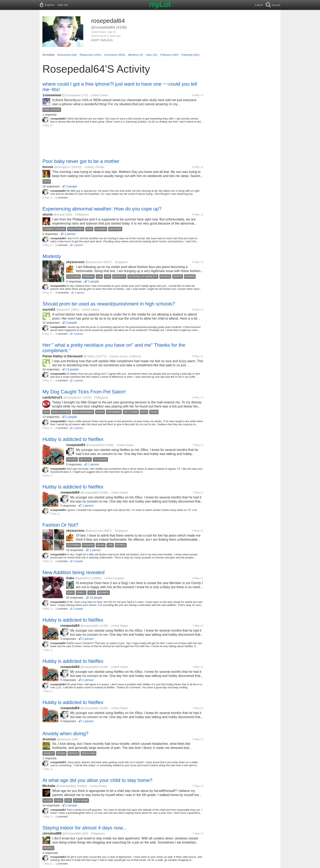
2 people (94, 281)
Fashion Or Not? (60, 525)
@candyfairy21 (73, 397)
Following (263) (190, 55)
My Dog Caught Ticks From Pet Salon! (84, 392)
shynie (48, 214)
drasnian (49, 739)
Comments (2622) (115, 55)
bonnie (48, 167)
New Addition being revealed (73, 572)
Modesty (52, 256)
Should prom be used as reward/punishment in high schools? (109, 304)
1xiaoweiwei (52, 95)
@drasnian (64, 739)
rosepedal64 (76, 445)
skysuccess (75, 262)
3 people (72, 186)
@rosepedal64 (95, 445)
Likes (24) (152, 55)
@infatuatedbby (66, 786)
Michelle (49, 786)
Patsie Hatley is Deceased (63, 356)
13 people (72, 369)
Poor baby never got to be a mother (81, 161)
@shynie (59, 215)
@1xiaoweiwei (71, 95)
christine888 (52, 833)
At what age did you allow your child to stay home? (97, 780)
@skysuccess (94, 262)
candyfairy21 (52, 397)
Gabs (70, 578)
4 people (72, 323)
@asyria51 (63, 310)
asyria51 (49, 309)
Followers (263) (169, 55)
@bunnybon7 (62, 167)
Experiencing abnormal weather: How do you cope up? (102, 209)
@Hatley (89, 356)
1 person (70, 234)
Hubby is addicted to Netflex (73, 439)
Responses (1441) (90, 55)
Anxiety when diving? (65, 733)
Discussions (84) (67, 55)
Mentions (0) (136, 55)
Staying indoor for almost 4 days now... (84, 828)
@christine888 (71, 834)
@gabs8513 (83, 578)
